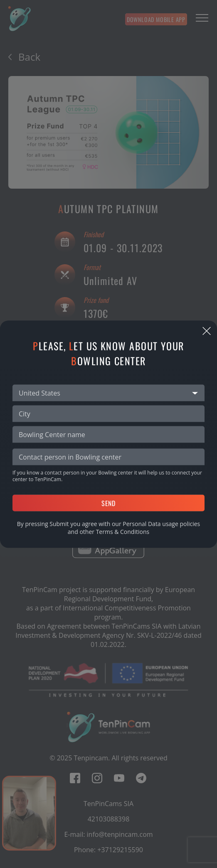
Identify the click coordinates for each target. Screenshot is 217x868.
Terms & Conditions (123, 531)
